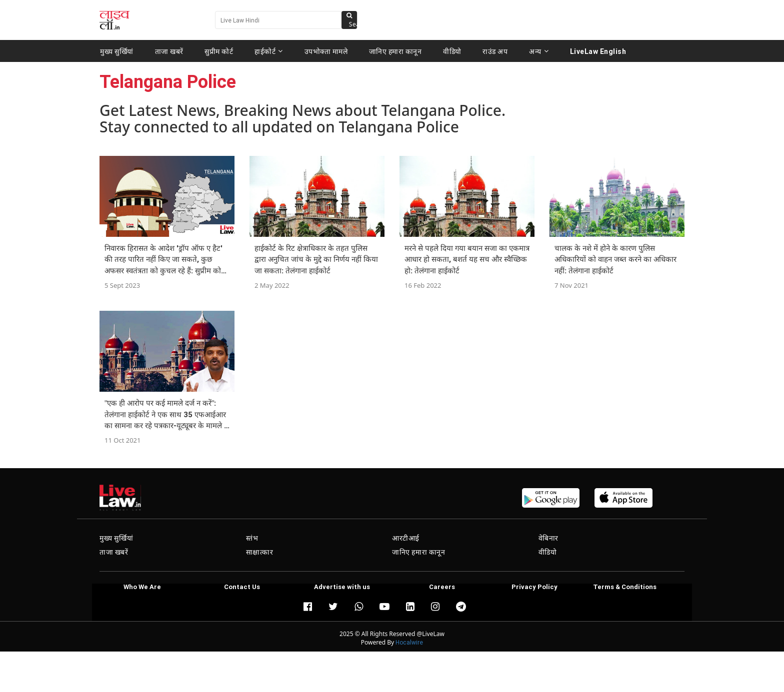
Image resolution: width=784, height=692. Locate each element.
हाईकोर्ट (269, 51)
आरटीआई (406, 538)
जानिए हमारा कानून (395, 51)
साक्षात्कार (260, 552)
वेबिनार (548, 538)
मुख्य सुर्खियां (117, 51)
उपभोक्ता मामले (326, 51)
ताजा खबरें (169, 51)
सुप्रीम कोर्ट (219, 51)
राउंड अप (495, 51)
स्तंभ (252, 538)
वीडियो (452, 51)
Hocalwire (409, 642)
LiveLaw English (598, 51)
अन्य (539, 51)
